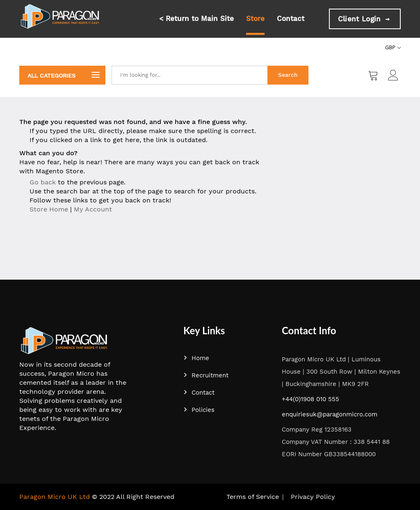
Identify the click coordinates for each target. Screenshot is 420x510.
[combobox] (189, 75)
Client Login (365, 19)
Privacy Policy (313, 497)
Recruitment (206, 375)
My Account (93, 209)
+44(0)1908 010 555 (310, 399)
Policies (199, 410)
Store (255, 18)
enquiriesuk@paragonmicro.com (330, 414)
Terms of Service (253, 497)
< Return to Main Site (196, 18)
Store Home (49, 209)
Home (196, 358)
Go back (43, 182)
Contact (291, 18)
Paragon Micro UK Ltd (55, 497)
